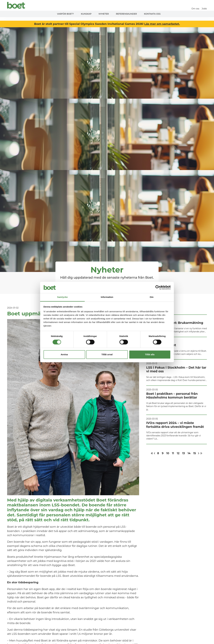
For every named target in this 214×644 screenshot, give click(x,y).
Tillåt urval (107, 354)
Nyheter (104, 14)
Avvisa (64, 354)
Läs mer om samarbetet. (162, 24)
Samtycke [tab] (62, 297)
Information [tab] (107, 297)
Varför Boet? (65, 14)
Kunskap (86, 14)
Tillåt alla (150, 354)
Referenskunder (126, 14)
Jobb (204, 9)
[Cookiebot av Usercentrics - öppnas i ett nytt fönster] (158, 287)
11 (173, 453)
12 (178, 453)
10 (168, 453)
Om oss (195, 9)
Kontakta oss (152, 14)
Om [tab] (152, 297)
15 (195, 453)
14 (189, 453)
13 (183, 453)
